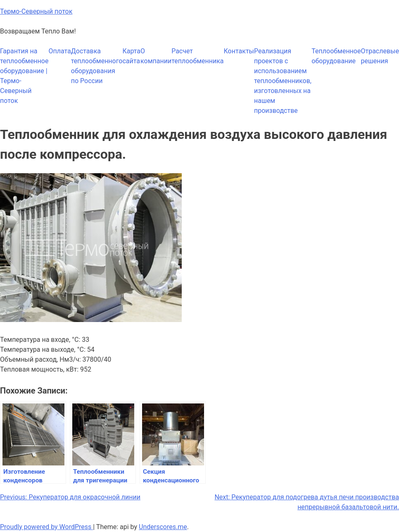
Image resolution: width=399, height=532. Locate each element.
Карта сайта (131, 56)
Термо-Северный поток (36, 11)
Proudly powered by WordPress (46, 527)
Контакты (239, 51)
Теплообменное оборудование (336, 56)
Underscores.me (163, 527)
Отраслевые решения (380, 56)
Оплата (59, 51)
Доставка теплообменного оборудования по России (97, 66)
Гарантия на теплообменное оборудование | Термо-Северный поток (24, 76)
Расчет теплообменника (197, 56)
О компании (156, 56)
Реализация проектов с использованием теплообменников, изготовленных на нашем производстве (283, 81)
